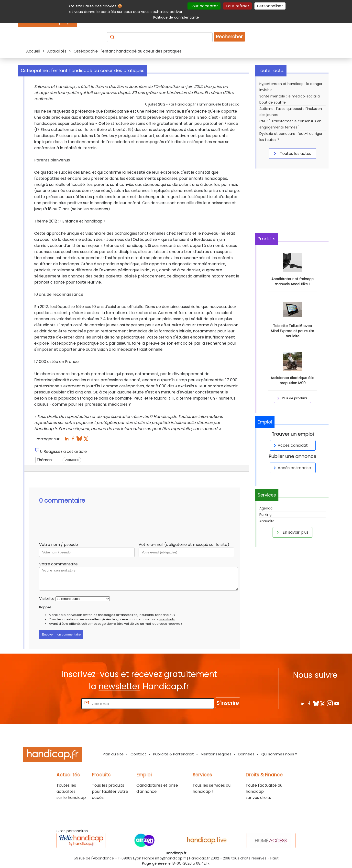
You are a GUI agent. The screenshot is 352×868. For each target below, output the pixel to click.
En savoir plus (292, 532)
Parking (265, 515)
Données (246, 754)
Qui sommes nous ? (279, 754)
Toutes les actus (292, 153)
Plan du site (113, 754)
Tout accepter (204, 6)
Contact (138, 754)
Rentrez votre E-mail (61, 704)
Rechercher (229, 37)
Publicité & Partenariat (173, 754)
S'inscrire (228, 703)
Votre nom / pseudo (59, 545)
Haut (275, 858)
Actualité (72, 460)
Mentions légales (216, 754)
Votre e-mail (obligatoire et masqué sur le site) (184, 545)
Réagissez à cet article (65, 451)
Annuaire (267, 521)
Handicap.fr (199, 858)
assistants (167, 619)
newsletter (119, 686)
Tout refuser (237, 6)
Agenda (266, 508)
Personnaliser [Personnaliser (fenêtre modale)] (270, 6)
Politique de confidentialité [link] (176, 17)
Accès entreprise (291, 468)
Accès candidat (290, 445)
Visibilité (47, 598)
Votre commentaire (58, 564)
